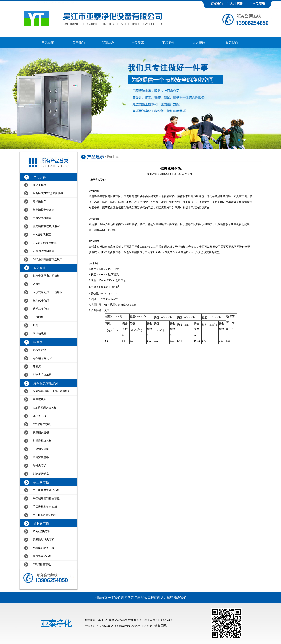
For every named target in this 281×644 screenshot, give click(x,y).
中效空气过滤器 (42, 218)
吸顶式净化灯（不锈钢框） (49, 292)
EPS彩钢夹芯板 (42, 424)
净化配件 (40, 268)
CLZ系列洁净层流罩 (45, 243)
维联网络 (161, 626)
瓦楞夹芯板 (40, 416)
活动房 (37, 366)
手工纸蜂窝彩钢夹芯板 (46, 490)
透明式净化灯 (41, 309)
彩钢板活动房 (41, 474)
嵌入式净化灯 (41, 301)
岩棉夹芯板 (40, 466)
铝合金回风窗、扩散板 (46, 276)
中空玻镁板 (40, 399)
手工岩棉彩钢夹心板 (45, 507)
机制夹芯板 (41, 524)
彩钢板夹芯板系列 (46, 383)
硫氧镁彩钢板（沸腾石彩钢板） (52, 391)
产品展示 (138, 43)
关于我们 (79, 43)
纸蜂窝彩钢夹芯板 (44, 548)
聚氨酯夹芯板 (41, 432)
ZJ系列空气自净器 (44, 251)
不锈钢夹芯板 (41, 449)
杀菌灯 (37, 284)
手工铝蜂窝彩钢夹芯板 (46, 498)
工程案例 (168, 43)
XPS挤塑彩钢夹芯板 (45, 408)
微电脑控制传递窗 (44, 210)
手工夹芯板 (41, 482)
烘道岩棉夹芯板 (42, 441)
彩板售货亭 (40, 350)
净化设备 (40, 177)
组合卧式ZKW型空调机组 (48, 193)
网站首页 (48, 43)
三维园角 (38, 317)
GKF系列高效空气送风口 (48, 259)
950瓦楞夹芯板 (42, 531)
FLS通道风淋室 (42, 235)
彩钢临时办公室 (42, 358)
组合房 (38, 342)
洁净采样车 (40, 201)
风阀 (36, 325)
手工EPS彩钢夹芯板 (45, 515)
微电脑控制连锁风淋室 (46, 226)
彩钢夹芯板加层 (42, 375)
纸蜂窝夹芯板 (41, 457)
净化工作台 (40, 185)
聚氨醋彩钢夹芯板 (44, 540)
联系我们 (232, 43)
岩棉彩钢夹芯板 (42, 556)
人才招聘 (199, 43)
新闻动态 (108, 43)
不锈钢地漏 (40, 334)
